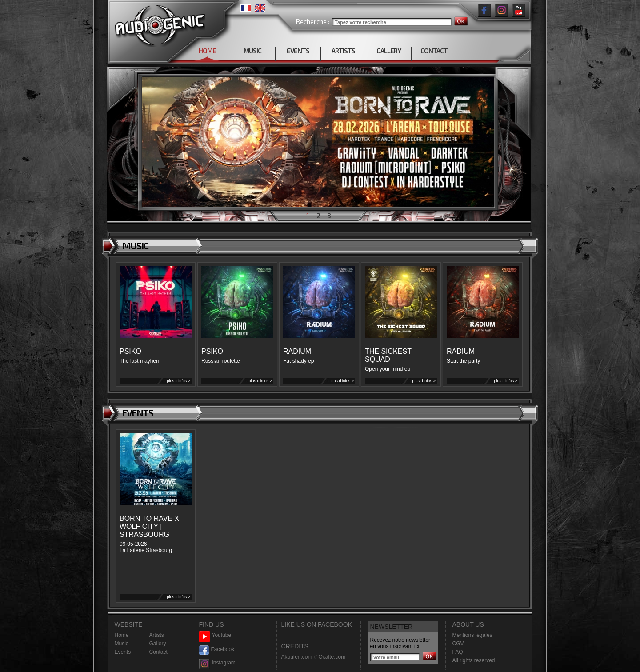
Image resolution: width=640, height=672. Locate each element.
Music (122, 644)
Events (123, 652)
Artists (157, 635)
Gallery (158, 644)
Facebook (217, 650)
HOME (207, 51)
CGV (458, 644)
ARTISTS (343, 51)
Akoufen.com (297, 657)
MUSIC (252, 51)
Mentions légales (472, 635)
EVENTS (298, 51)
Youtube (215, 635)
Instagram (217, 663)
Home (122, 635)
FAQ (458, 652)
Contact (158, 652)
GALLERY (389, 51)
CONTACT (434, 51)
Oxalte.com (332, 657)
